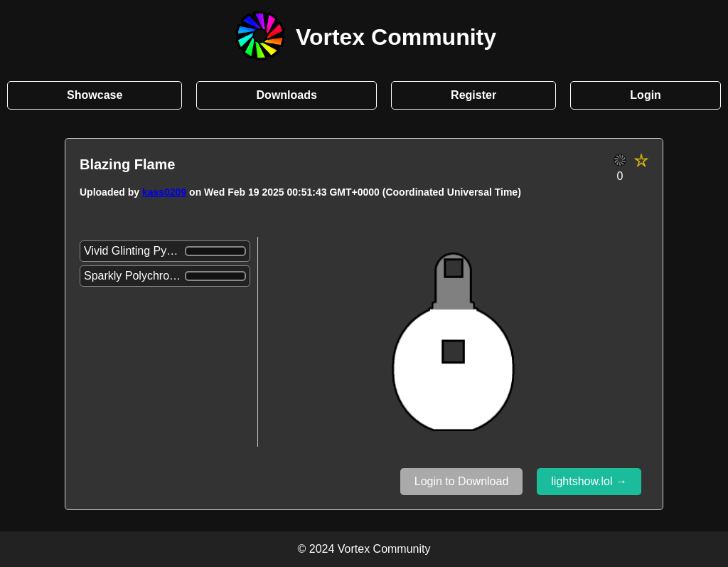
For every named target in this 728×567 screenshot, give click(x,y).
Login (646, 95)
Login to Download (462, 481)
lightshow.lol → (589, 481)
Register (473, 95)
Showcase (95, 95)
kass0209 (164, 192)
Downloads (287, 95)
